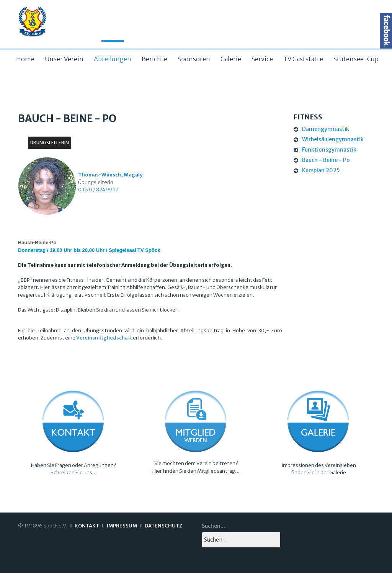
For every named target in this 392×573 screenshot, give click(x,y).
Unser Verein (64, 59)
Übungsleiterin (50, 143)
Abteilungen (113, 59)
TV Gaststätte (303, 59)
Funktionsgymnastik (329, 150)
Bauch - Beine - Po (326, 160)
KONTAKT (87, 526)
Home (25, 59)
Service (262, 59)
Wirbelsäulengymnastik (333, 139)
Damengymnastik (326, 129)
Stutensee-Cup (356, 59)
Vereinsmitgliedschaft (104, 338)
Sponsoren (194, 59)
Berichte (154, 59)
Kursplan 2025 (321, 170)
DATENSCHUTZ (163, 526)
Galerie (231, 59)
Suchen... (213, 526)
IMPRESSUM (122, 526)
